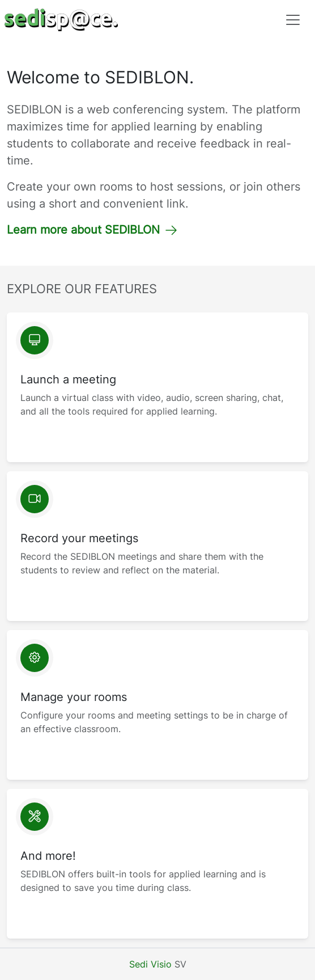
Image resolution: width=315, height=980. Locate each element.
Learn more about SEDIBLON (92, 230)
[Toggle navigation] (293, 20)
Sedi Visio (150, 964)
